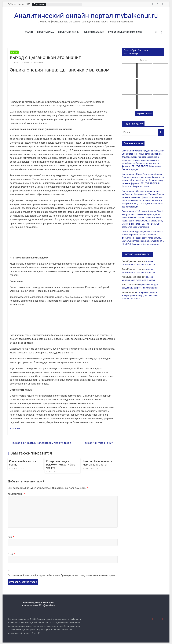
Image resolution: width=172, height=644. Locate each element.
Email (11, 554)
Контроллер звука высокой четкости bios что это (61, 465)
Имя (11, 537)
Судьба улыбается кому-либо (125, 32)
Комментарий (16, 494)
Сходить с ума (45, 32)
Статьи (29, 32)
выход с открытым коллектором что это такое (40, 443)
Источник (15, 428)
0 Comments (37, 62)
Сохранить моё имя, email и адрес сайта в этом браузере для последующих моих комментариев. (62, 575)
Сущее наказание (94, 32)
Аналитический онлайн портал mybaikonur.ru (86, 16)
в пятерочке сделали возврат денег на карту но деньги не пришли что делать (140, 295)
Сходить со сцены (69, 32)
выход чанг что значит (100, 443)
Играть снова (144, 113)
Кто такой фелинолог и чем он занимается (98, 463)
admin (27, 62)
